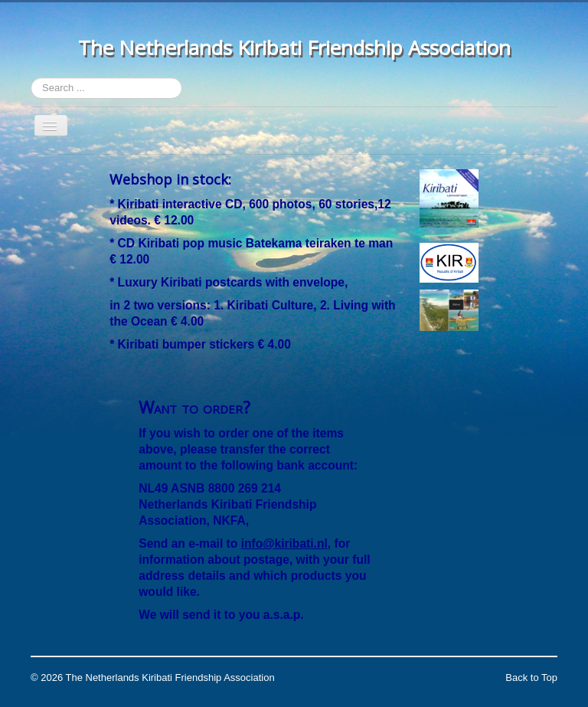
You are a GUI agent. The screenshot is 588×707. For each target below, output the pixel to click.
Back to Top (531, 678)
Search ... (31, 78)
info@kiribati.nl (284, 543)
